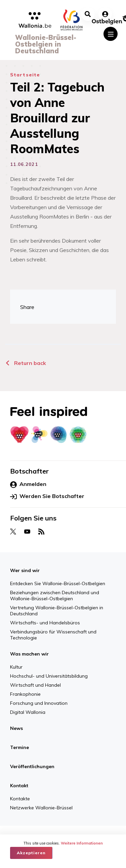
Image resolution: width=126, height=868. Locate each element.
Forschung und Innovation (39, 703)
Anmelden (28, 484)
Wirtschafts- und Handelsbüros (45, 623)
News (16, 728)
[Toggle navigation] (111, 34)
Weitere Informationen (82, 843)
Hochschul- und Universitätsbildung (49, 676)
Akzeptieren (31, 853)
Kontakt (19, 786)
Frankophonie (25, 694)
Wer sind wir (25, 570)
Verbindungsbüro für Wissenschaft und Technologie (53, 635)
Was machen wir (29, 654)
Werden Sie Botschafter (47, 496)
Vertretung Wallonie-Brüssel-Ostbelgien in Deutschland (57, 611)
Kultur (16, 667)
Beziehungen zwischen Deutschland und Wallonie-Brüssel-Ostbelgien (55, 596)
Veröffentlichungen (32, 766)
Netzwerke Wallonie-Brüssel (41, 808)
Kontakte (20, 799)
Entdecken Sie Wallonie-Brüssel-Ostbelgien (58, 583)
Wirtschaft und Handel (35, 685)
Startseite (25, 75)
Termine (19, 747)
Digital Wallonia (28, 712)
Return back (26, 363)
